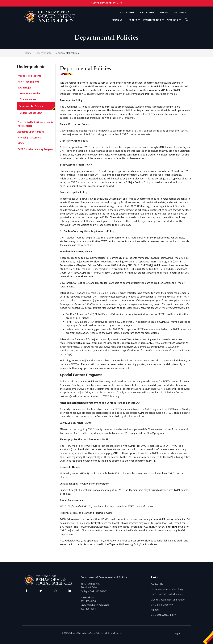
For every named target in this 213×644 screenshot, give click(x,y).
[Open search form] (186, 20)
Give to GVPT (180, 12)
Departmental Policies (31, 106)
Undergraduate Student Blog (167, 589)
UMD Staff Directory (162, 604)
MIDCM (21, 143)
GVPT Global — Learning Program (35, 149)
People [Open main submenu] (133, 20)
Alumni (155, 609)
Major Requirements (28, 82)
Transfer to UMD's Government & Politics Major (35, 124)
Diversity (164, 12)
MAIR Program (127, 12)
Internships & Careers (29, 138)
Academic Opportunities (31, 132)
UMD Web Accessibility (163, 615)
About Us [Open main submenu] (117, 20)
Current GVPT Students (30, 94)
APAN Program (147, 12)
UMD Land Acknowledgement (167, 594)
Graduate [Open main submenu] (173, 20)
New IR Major (24, 88)
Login (177, 633)
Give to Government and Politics (169, 599)
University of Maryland (107, 3)
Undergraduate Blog (31, 113)
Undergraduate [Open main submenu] (152, 20)
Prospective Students (29, 76)
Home (28, 53)
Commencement (29, 99)
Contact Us (157, 584)
